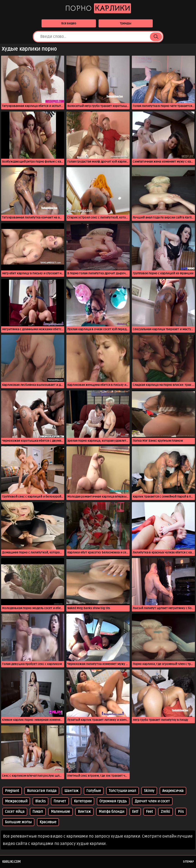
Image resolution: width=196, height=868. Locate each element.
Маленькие (60, 812)
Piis (181, 812)
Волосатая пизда (42, 791)
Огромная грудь (113, 801)
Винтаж (84, 812)
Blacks (40, 801)
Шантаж (71, 791)
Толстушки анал (122, 791)
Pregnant (12, 791)
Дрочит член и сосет (152, 801)
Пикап (38, 812)
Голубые (94, 791)
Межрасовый (16, 801)
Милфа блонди (111, 812)
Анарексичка (173, 791)
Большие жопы (18, 822)
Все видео (69, 23)
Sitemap (188, 862)
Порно (98, 8)
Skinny (149, 791)
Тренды (126, 23)
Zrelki (165, 812)
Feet (149, 812)
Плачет (60, 801)
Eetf (135, 812)
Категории (83, 801)
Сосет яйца (15, 812)
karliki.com (11, 862)
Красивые (48, 822)
